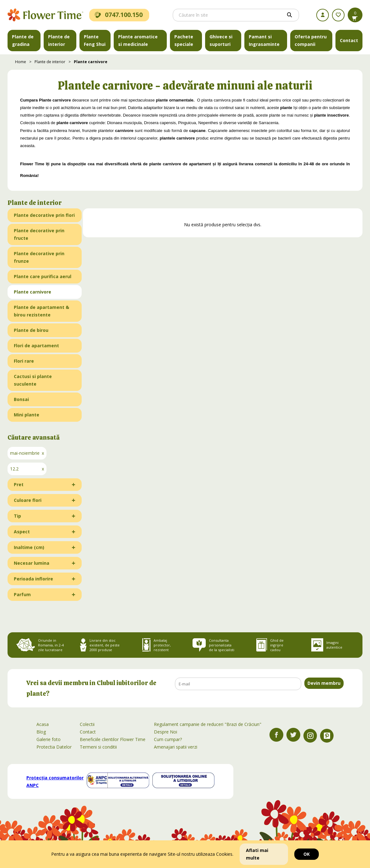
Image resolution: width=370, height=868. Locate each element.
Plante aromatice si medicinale (138, 40)
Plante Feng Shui (95, 40)
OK (307, 854)
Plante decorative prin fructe (39, 234)
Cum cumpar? (168, 739)
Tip (17, 516)
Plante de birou (31, 330)
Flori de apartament (36, 346)
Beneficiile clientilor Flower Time (113, 739)
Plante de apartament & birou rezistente (41, 311)
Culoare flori (28, 500)
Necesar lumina (32, 563)
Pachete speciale (184, 40)
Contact (349, 40)
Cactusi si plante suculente (33, 380)
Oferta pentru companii (311, 40)
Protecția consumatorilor (55, 781)
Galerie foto (49, 739)
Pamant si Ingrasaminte (264, 40)
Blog (41, 732)
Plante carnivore (91, 62)
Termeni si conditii (98, 747)
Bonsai (21, 399)
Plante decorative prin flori (44, 215)
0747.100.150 (119, 15)
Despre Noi (166, 732)
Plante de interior (59, 40)
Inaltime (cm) (29, 547)
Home (21, 62)
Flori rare (24, 361)
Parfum (22, 594)
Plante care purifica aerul (43, 276)
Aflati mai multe (257, 854)
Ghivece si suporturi (221, 40)
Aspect (22, 532)
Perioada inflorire (33, 579)
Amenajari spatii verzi (176, 747)
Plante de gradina (23, 40)
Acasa (43, 724)
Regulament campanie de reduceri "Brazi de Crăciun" (208, 724)
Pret (19, 484)
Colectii (87, 724)
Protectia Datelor (54, 747)
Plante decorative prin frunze (39, 257)
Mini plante (27, 415)
